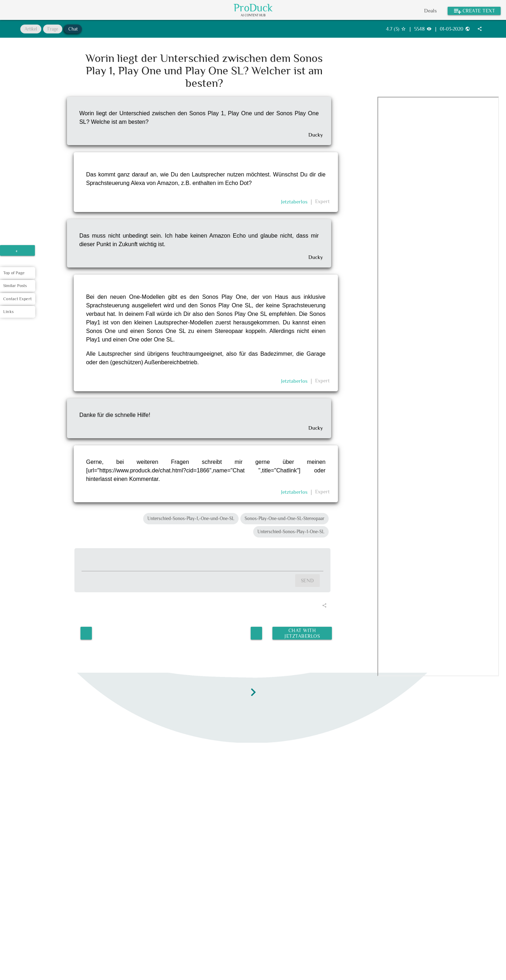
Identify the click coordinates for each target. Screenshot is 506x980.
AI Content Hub (253, 15)
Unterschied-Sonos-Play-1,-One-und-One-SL (191, 518)
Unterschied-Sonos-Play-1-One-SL (291, 532)
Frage (53, 29)
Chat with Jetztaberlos (302, 632)
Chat (73, 29)
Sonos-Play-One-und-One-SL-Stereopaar (285, 518)
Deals (431, 10)
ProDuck (253, 8)
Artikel (31, 29)
